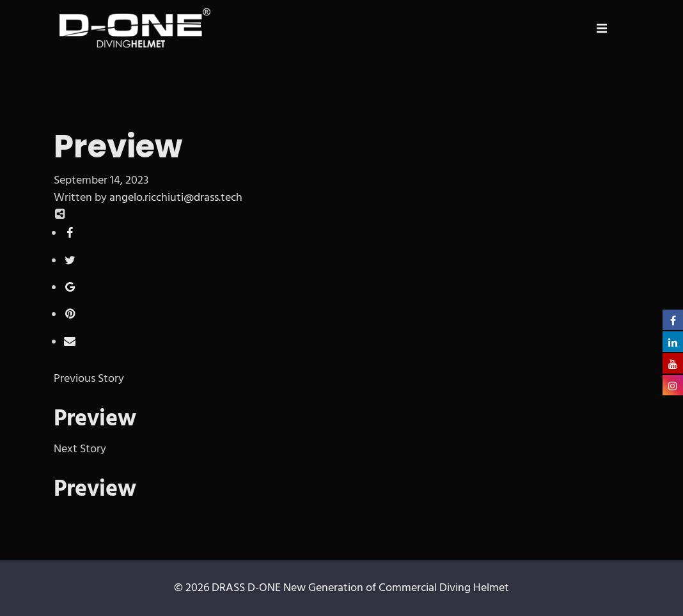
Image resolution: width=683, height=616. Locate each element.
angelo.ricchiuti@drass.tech (176, 198)
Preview (95, 420)
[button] (602, 28)
